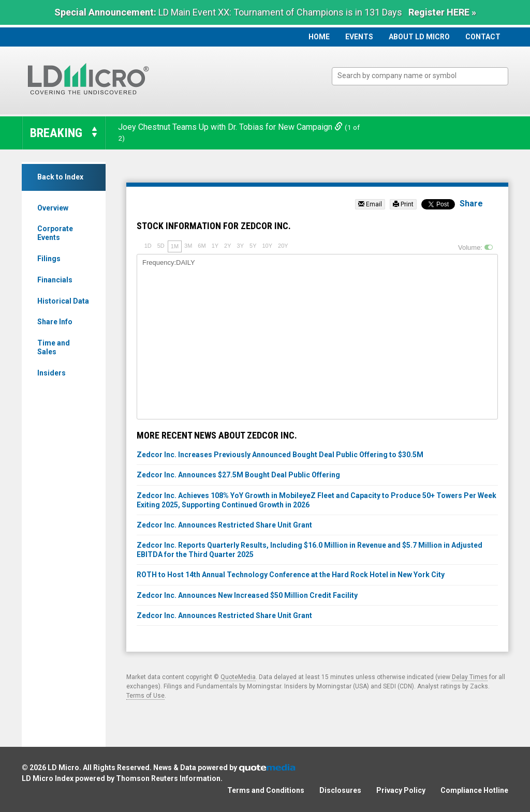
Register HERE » (442, 12)
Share (471, 204)
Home (319, 37)
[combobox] (420, 76)
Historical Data (63, 301)
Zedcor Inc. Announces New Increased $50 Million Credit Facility (247, 595)
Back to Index (60, 177)
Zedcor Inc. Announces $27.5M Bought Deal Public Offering (238, 475)
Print (403, 204)
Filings (49, 259)
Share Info (55, 322)
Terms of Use (145, 696)
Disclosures (340, 790)
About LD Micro (419, 37)
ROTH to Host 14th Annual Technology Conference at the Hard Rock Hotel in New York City (291, 575)
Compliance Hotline (474, 790)
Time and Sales (54, 347)
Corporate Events (55, 233)
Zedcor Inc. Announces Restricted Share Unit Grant (224, 525)
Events (359, 37)
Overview (53, 208)
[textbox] (425, 76)
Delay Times (470, 677)
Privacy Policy (401, 790)
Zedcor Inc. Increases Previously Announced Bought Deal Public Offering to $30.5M (280, 455)
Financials (55, 280)
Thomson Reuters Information (168, 778)
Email (370, 204)
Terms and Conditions (266, 790)
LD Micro (63, 768)
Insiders (51, 373)
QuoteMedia (238, 677)
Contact (483, 37)
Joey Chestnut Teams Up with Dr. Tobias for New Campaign (231, 127)
